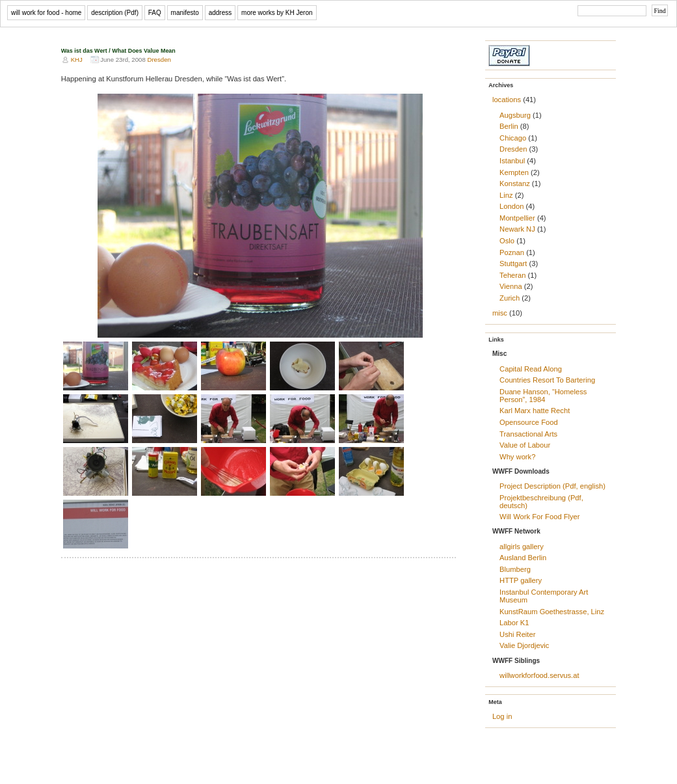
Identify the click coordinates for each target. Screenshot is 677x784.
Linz (506, 195)
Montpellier (517, 218)
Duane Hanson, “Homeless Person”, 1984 (543, 396)
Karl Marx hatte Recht (535, 411)
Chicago (513, 138)
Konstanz (515, 183)
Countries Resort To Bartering (547, 380)
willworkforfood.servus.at (539, 675)
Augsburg (515, 115)
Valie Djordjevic (524, 645)
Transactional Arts (528, 434)
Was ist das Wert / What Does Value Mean (118, 51)
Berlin (509, 126)
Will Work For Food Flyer (540, 517)
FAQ (155, 13)
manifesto (185, 13)
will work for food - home (46, 13)
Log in (502, 716)
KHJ (77, 60)
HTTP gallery (521, 580)
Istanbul (512, 161)
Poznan (512, 252)
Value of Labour (525, 445)
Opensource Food (529, 422)
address (220, 13)
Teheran (512, 275)
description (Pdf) (115, 13)
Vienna (511, 286)
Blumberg (515, 569)
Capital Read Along (531, 369)
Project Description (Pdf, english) (552, 486)
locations (507, 100)
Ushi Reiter (517, 634)
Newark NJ (517, 229)
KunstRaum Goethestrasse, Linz (552, 612)
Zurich (510, 298)
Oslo (507, 241)
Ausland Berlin (523, 558)
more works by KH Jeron (277, 13)
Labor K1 (514, 623)
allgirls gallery (522, 547)
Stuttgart (513, 264)
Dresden (159, 60)
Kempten (514, 172)
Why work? (517, 457)
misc (500, 313)
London (511, 206)
